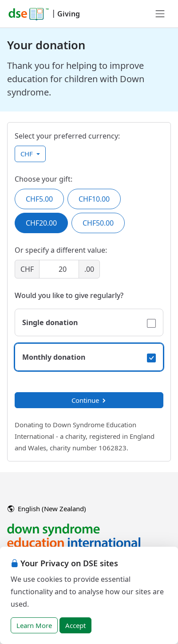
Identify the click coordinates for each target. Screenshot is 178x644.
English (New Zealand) (47, 509)
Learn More (34, 625)
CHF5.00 (39, 199)
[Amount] (59, 269)
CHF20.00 (41, 223)
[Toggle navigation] (160, 14)
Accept (75, 625)
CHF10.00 (94, 199)
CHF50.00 (98, 223)
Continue (89, 400)
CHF (28, 154)
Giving (69, 14)
